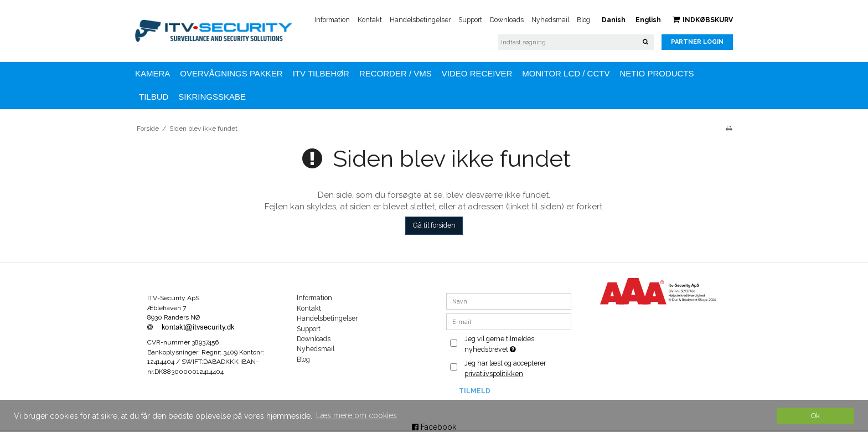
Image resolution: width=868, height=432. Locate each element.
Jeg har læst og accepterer (505, 368)
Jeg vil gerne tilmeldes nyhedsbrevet (517, 343)
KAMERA (153, 73)
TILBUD (154, 97)
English (648, 20)
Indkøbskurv (703, 20)
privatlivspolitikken (494, 374)
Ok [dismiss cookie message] (815, 416)
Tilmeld (475, 391)
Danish (614, 20)
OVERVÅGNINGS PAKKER (231, 73)
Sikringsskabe (212, 97)
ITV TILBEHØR (321, 73)
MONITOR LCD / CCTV (566, 73)
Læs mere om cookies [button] (356, 415)
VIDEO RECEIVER (477, 73)
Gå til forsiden (434, 225)
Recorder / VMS (396, 73)
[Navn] (509, 301)
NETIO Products (657, 73)
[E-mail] (509, 321)
